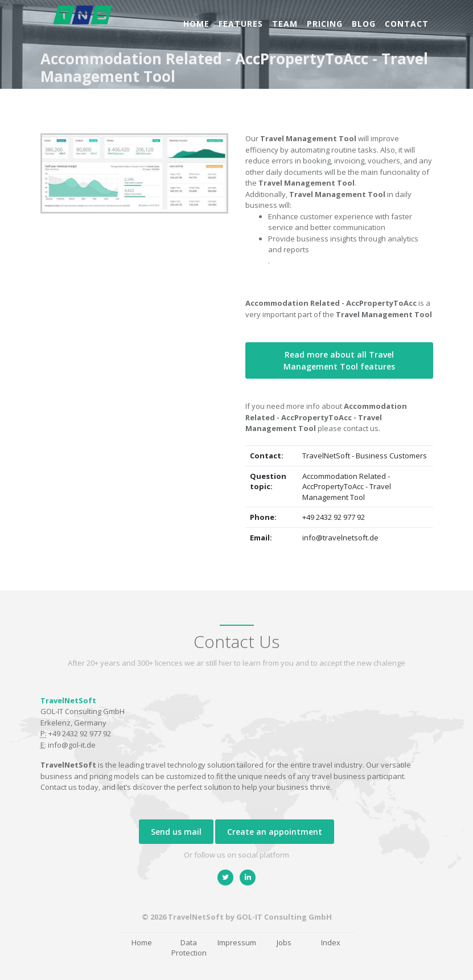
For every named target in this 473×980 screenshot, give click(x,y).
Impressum (237, 942)
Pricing (325, 24)
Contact (407, 24)
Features (241, 24)
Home (196, 24)
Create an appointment (275, 832)
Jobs (284, 942)
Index (331, 942)
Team (285, 24)
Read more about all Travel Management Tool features (339, 360)
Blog (364, 24)
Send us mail (176, 832)
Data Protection (189, 948)
